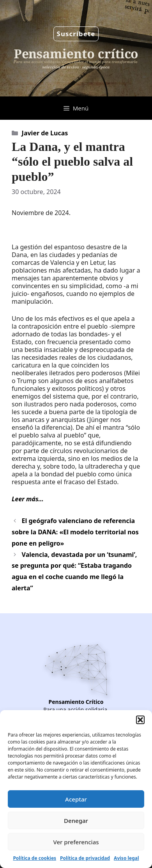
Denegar (76, 821)
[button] (140, 720)
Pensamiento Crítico (76, 702)
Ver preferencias (76, 842)
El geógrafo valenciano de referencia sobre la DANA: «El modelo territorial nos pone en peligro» (75, 532)
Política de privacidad (85, 858)
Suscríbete (76, 34)
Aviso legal (126, 858)
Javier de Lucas (45, 133)
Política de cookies (34, 858)
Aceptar (76, 799)
